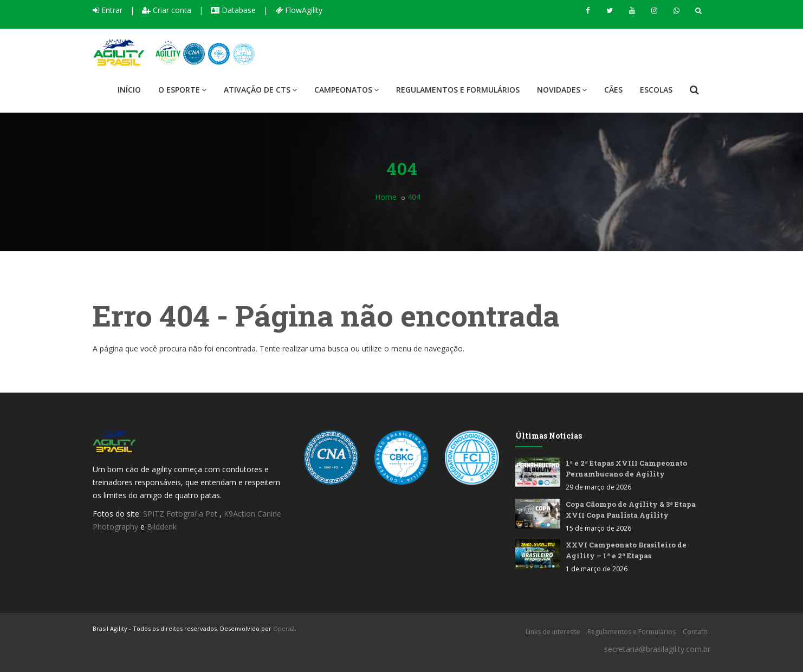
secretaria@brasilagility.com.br (657, 649)
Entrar (108, 10)
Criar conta (167, 10)
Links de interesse (553, 632)
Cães (613, 90)
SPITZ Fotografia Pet (181, 514)
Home (386, 197)
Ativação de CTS (260, 90)
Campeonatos (347, 90)
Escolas (656, 90)
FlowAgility (299, 10)
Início (129, 90)
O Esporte (182, 90)
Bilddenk (162, 527)
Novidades (562, 90)
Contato (695, 632)
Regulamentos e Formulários (458, 90)
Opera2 (284, 628)
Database (233, 10)
